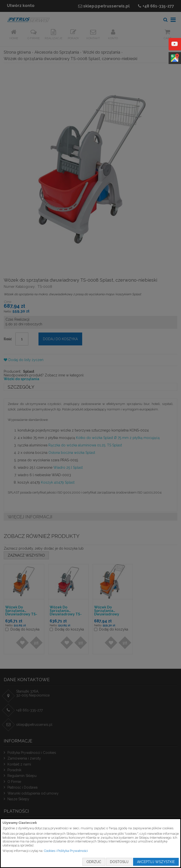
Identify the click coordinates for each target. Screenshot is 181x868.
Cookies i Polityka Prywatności (66, 851)
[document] (90, 843)
